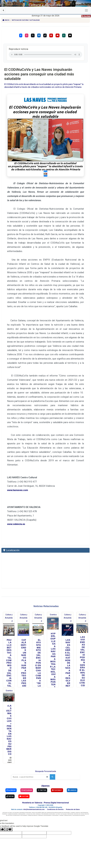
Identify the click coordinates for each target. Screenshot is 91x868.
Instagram (27, 790)
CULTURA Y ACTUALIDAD (61, 814)
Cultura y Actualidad (9, 618)
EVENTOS (78, 813)
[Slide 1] (45, 174)
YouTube (24, 796)
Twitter (42, 790)
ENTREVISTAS (17, 815)
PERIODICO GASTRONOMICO (45, 815)
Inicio (6, 20)
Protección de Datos (73, 809)
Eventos (53, 615)
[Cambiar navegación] (86, 10)
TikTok (10, 796)
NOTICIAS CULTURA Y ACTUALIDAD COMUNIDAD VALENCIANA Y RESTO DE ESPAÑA (22, 813)
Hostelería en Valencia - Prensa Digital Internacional (45, 803)
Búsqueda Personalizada (46, 771)
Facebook (11, 790)
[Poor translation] (9, 829)
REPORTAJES (70, 814)
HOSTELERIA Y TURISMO (58, 815)
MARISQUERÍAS (22, 814)
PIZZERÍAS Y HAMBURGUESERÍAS (10, 814)
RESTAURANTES (84, 813)
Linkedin (72, 790)
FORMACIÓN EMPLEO (33, 815)
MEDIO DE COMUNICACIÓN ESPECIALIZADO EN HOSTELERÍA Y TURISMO (58, 813)
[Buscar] (28, 777)
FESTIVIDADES (24, 815)
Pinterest (57, 790)
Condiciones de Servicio (55, 809)
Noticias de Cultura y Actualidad (26, 20)
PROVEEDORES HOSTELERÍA (48, 814)
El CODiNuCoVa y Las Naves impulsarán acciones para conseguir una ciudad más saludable (39, 74)
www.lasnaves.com (18, 490)
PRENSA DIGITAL (68, 815)
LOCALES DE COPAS (31, 814)
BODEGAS (38, 814)
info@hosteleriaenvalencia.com (34, 809)
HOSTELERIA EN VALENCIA (79, 815)
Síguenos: (45, 786)
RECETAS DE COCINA (79, 814)
